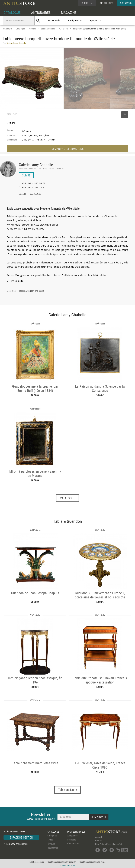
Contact (99, 840)
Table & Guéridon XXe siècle (31, 291)
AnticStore (7, 29)
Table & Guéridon (48, 29)
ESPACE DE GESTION (21, 837)
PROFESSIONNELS (76, 832)
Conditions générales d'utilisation (62, 862)
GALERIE (23, 194)
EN (105, 3)
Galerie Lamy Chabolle (36, 165)
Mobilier (33, 29)
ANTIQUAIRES (41, 13)
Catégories (52, 836)
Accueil (99, 837)
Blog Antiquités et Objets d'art (109, 844)
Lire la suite (16, 281)
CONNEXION (126, 3)
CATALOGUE (12, 13)
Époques (51, 844)
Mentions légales (37, 862)
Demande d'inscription (17, 844)
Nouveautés (54, 20)
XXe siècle (64, 29)
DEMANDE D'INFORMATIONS (67, 149)
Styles (50, 840)
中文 (111, 3)
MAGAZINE (69, 13)
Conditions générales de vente (92, 862)
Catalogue (20, 29)
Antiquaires (72, 836)
